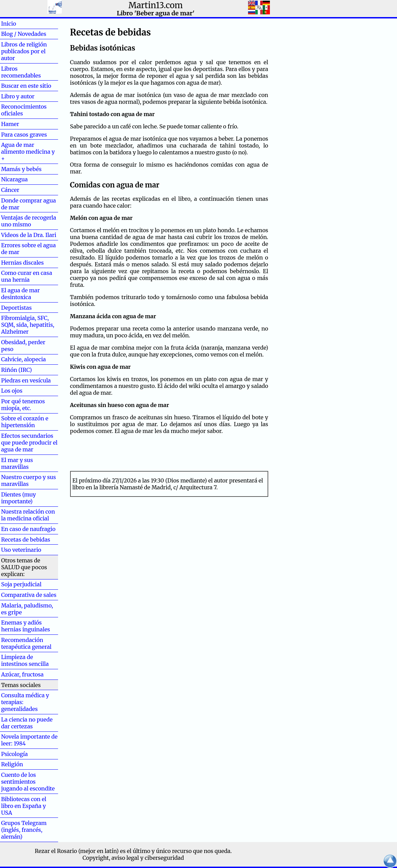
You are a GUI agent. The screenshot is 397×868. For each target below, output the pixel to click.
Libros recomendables (21, 72)
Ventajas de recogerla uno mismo (29, 221)
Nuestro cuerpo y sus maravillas (28, 480)
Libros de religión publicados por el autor (24, 51)
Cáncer (21, 190)
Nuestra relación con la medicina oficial (28, 515)
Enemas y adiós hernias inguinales (25, 626)
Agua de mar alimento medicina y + (28, 152)
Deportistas (16, 308)
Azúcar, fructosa (22, 674)
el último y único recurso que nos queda (179, 851)
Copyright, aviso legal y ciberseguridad (133, 858)
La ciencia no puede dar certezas (27, 723)
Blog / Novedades (24, 34)
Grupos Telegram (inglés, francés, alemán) (24, 830)
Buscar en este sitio (26, 86)
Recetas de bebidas (26, 540)
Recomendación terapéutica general (26, 643)
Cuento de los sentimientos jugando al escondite (28, 782)
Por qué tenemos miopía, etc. (23, 405)
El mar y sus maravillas (17, 463)
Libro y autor (18, 96)
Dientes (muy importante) (18, 498)
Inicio (19, 24)
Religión (12, 764)
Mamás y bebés (21, 169)
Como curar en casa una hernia (26, 276)
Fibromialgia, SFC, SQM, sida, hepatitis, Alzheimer (28, 325)
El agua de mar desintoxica (20, 294)
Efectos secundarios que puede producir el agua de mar (29, 443)
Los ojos (12, 391)
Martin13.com (156, 5)
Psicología (14, 754)
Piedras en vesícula (26, 380)
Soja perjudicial (21, 584)
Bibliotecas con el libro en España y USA (24, 806)
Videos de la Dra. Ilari (29, 235)
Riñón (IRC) (16, 370)
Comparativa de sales (29, 595)
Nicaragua (14, 179)
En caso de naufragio (28, 529)
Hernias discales (22, 263)
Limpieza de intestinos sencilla (25, 660)
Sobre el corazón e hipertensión (25, 422)
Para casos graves (24, 135)
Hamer (21, 124)
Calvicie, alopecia (23, 359)
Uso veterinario (21, 550)
